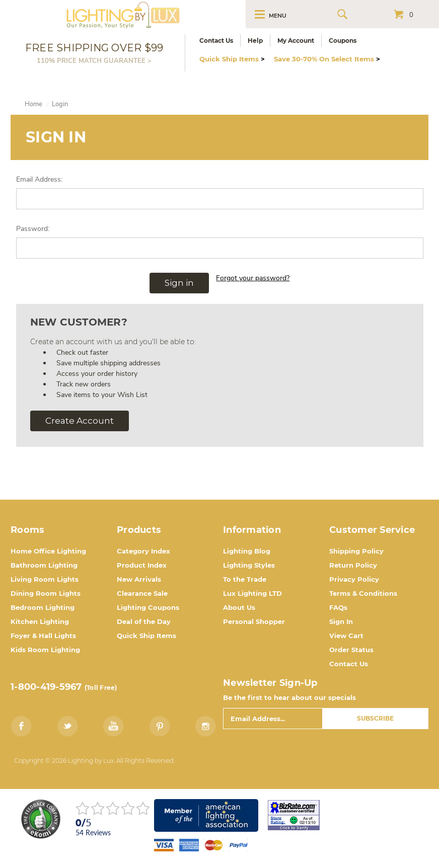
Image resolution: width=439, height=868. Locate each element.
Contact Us (216, 41)
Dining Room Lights (46, 593)
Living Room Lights (45, 579)
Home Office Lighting (48, 551)
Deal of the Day (144, 621)
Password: (33, 229)
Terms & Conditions (363, 593)
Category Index (143, 551)
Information (252, 530)
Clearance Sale (142, 593)
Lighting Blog (247, 551)
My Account (296, 41)
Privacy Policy (354, 579)
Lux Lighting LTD (252, 593)
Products (139, 530)
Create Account (80, 421)
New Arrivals (139, 579)
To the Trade (245, 579)
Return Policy (353, 565)
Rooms (27, 530)
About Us (239, 607)
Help (255, 41)
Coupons (343, 41)
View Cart (346, 636)
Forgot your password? (253, 278)
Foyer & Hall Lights (43, 636)
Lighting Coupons (148, 607)
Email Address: (39, 179)
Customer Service (372, 530)
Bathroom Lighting (44, 565)
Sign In (341, 621)
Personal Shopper (254, 621)
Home (33, 104)
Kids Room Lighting (45, 650)
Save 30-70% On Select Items (327, 59)
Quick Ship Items (232, 59)
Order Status (351, 650)
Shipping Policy (356, 551)
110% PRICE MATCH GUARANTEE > (94, 60)
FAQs (338, 607)
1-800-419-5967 (46, 687)
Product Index (142, 565)
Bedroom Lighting (43, 607)
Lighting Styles (249, 565)
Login (60, 104)
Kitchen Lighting (40, 621)
